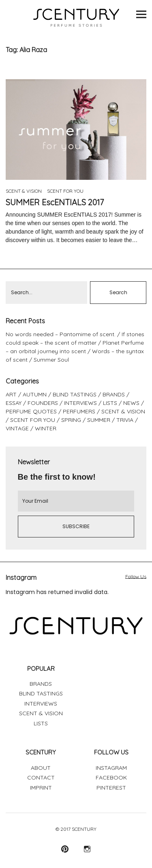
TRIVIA (125, 420)
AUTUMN (35, 394)
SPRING (71, 420)
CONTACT (41, 777)
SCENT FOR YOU (65, 191)
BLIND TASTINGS (75, 394)
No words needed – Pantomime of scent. (61, 334)
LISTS (110, 403)
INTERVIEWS (80, 403)
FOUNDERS (43, 403)
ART (11, 394)
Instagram (87, 849)
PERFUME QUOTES (31, 411)
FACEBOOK (111, 777)
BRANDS (114, 394)
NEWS (131, 403)
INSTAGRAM (111, 768)
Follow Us (136, 576)
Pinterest (65, 849)
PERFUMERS (79, 411)
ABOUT (41, 768)
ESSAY (14, 403)
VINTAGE (17, 428)
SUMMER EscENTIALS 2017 (55, 202)
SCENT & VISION (24, 191)
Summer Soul (51, 360)
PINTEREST (111, 788)
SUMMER (99, 420)
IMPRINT (41, 788)
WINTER (46, 428)
